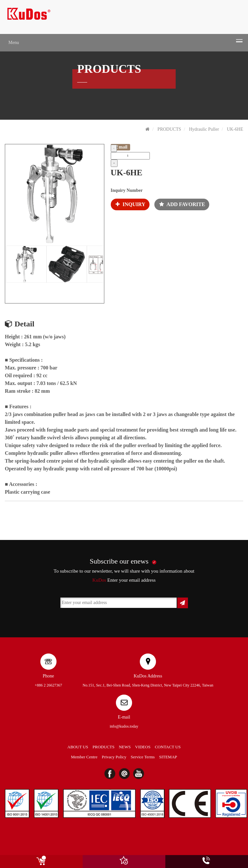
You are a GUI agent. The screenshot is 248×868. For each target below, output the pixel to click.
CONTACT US (168, 747)
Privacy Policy (114, 757)
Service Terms (143, 757)
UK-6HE (235, 129)
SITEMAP (168, 757)
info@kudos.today (124, 726)
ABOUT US (78, 747)
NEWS (125, 747)
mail (120, 147)
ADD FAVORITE (180, 204)
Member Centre (84, 757)
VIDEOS (143, 747)
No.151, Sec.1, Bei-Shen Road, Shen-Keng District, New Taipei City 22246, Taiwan (148, 685)
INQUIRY (128, 204)
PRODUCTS (169, 129)
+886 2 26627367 (48, 685)
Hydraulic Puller (204, 129)
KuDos (99, 580)
